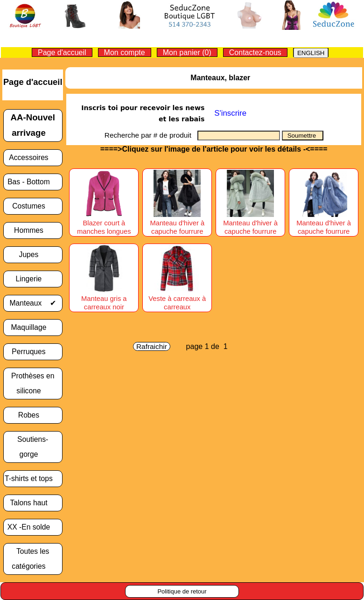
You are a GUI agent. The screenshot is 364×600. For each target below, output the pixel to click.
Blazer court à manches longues (104, 223)
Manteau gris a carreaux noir (104, 299)
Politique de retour (182, 591)
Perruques (33, 352)
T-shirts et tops (33, 478)
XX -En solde (33, 527)
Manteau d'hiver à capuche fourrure (177, 223)
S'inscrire (230, 113)
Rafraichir (152, 346)
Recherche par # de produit (151, 135)
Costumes (33, 206)
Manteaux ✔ (33, 303)
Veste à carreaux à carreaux (177, 299)
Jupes (33, 255)
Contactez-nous (255, 52)
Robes (33, 415)
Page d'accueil (62, 52)
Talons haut (33, 503)
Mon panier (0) (187, 52)
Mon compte (125, 52)
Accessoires (33, 157)
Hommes (33, 230)
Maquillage (33, 327)
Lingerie (33, 279)
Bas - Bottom (33, 182)
